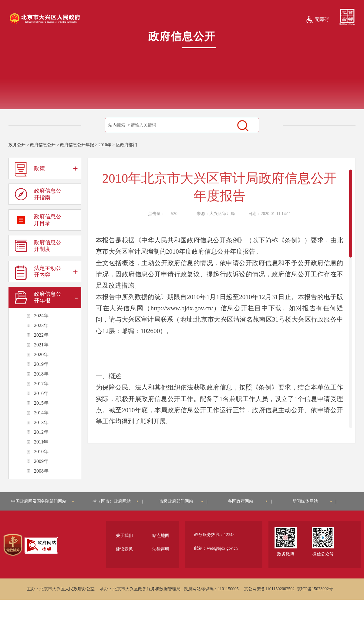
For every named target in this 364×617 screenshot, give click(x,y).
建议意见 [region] (124, 549)
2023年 (41, 325)
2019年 (41, 364)
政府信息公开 (43, 145)
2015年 (41, 403)
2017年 (41, 384)
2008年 (41, 471)
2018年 (41, 374)
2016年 (41, 393)
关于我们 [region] (124, 536)
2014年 (41, 413)
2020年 (41, 354)
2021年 (41, 345)
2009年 (41, 461)
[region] (13, 545)
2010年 (105, 145)
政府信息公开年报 (77, 145)
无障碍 (317, 20)
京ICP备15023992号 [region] (315, 589)
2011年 (41, 442)
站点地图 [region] (161, 536)
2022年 (41, 335)
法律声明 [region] (161, 549)
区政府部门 (126, 145)
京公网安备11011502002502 (269, 589)
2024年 (41, 316)
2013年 (41, 422)
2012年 (41, 432)
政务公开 (17, 145)
